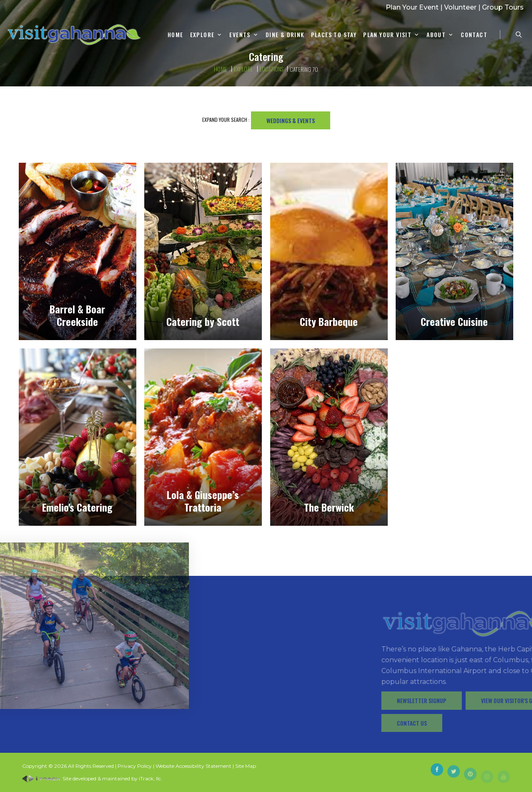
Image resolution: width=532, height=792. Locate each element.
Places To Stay (334, 35)
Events (240, 35)
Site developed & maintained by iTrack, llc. (92, 778)
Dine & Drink (285, 35)
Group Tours (503, 7)
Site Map (246, 766)
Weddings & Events (291, 120)
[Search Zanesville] (519, 35)
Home (176, 35)
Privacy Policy (135, 766)
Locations (271, 69)
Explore (202, 35)
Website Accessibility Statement (193, 766)
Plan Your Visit (387, 35)
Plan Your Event (412, 7)
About (436, 35)
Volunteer (460, 7)
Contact (474, 35)
